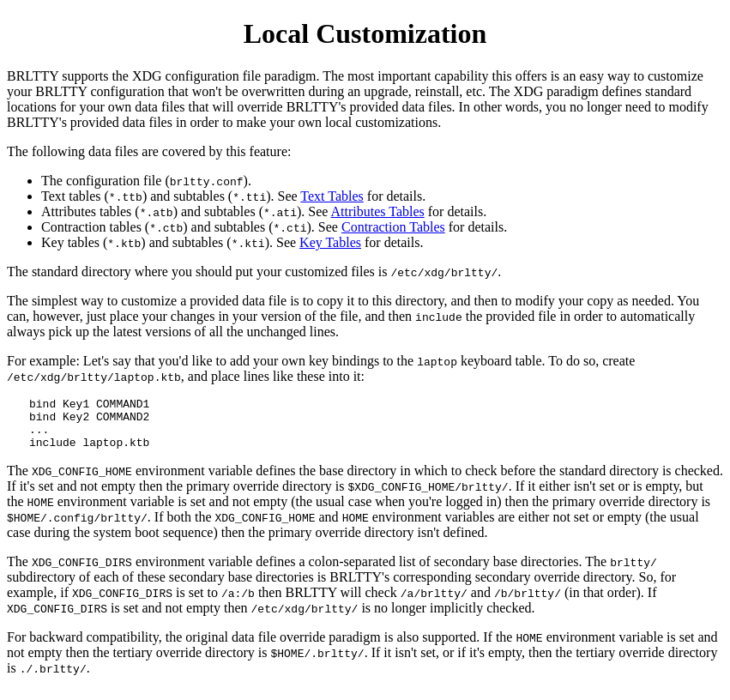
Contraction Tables (393, 227)
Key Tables (330, 242)
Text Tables (332, 196)
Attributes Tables (378, 211)
